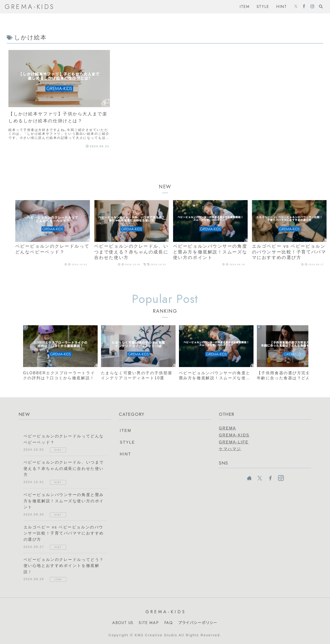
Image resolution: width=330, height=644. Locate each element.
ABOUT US (123, 623)
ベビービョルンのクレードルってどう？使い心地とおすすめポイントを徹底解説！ (64, 566)
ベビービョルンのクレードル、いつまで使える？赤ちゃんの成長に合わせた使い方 (64, 468)
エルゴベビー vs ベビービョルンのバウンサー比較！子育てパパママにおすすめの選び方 (64, 533)
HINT (126, 454)
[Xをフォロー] (296, 7)
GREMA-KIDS (234, 435)
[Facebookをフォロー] (304, 7)
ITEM (126, 431)
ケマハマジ (230, 449)
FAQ (169, 623)
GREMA (227, 428)
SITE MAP (149, 623)
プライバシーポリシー (198, 623)
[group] (59, 235)
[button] (300, 354)
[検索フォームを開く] (321, 6)
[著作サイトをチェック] (249, 478)
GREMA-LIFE (234, 442)
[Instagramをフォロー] (312, 7)
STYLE (127, 442)
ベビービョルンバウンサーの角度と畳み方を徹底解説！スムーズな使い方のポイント (64, 501)
